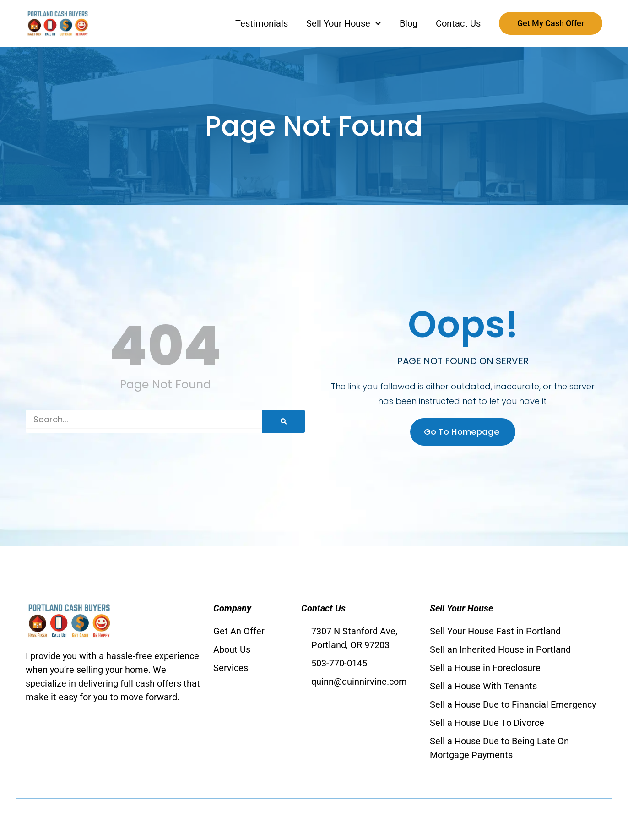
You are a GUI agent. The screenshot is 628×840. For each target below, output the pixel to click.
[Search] (284, 421)
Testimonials (262, 23)
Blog (409, 23)
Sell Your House (344, 23)
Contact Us (458, 23)
